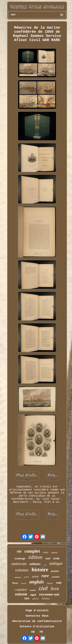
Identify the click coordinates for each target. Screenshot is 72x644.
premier (55, 571)
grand (27, 577)
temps (46, 552)
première (56, 577)
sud (48, 559)
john (45, 565)
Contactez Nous (37, 616)
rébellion (46, 599)
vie (19, 551)
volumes (22, 570)
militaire (35, 564)
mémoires (18, 577)
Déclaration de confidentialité (37, 621)
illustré (50, 583)
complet (32, 551)
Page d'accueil (37, 610)
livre (55, 589)
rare (45, 576)
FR (41, 632)
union (35, 576)
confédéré (21, 590)
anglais (37, 582)
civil (43, 588)
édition (35, 557)
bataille (33, 590)
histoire (40, 570)
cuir (59, 583)
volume (21, 594)
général (36, 599)
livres (15, 583)
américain (19, 564)
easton (54, 553)
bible (27, 598)
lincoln (24, 583)
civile (56, 558)
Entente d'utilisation (37, 627)
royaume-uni (49, 594)
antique (56, 563)
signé (33, 595)
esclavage (20, 558)
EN (33, 632)
